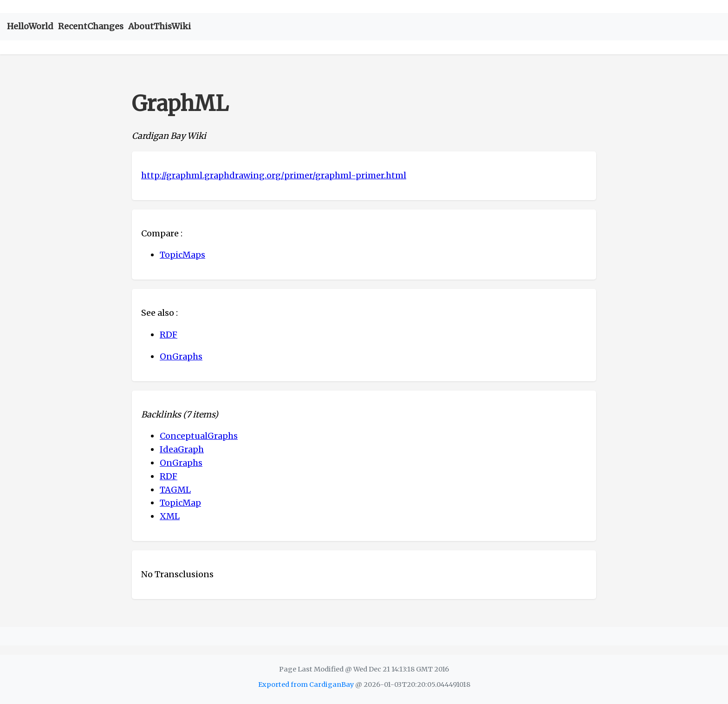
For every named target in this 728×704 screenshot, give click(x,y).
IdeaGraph (182, 449)
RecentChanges (91, 26)
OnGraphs (181, 356)
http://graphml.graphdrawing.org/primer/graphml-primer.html (274, 175)
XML (170, 516)
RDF (169, 335)
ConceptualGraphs (199, 436)
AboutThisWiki (159, 26)
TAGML (175, 490)
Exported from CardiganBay (306, 684)
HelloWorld (30, 26)
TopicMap (180, 503)
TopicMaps (182, 255)
